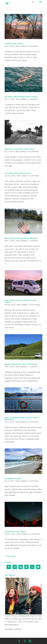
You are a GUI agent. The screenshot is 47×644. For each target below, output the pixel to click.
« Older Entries (10, 556)
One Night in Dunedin (13, 479)
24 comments (33, 151)
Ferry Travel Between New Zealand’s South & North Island (22, 418)
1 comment (33, 241)
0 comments (33, 46)
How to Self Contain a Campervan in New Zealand (21, 301)
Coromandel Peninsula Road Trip (17, 173)
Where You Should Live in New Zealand (20, 149)
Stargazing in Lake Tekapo (15, 532)
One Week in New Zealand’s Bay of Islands (21, 97)
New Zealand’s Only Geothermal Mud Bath (21, 238)
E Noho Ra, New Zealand (14, 44)
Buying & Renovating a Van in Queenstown (21, 364)
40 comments (35, 305)
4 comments (34, 176)
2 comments (33, 422)
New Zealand (21, 46)
